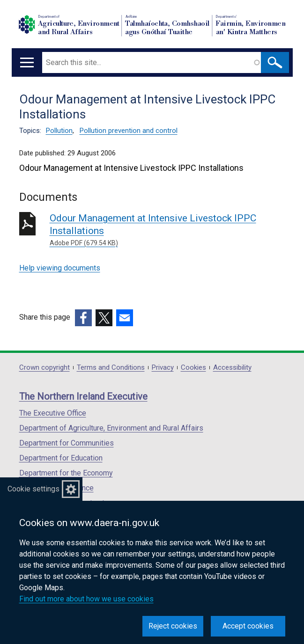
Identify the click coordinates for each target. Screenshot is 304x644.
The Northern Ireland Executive (83, 396)
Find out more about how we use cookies (86, 599)
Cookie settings (33, 489)
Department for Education (61, 458)
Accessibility (232, 368)
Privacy (163, 368)
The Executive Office (53, 413)
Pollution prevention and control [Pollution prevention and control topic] (129, 131)
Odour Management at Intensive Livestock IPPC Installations (167, 230)
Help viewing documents (60, 268)
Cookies (193, 368)
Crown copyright (44, 368)
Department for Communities (67, 443)
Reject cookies (173, 626)
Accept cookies (248, 626)
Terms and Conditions (111, 368)
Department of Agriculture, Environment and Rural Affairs (111, 428)
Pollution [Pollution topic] (59, 131)
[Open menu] (27, 62)
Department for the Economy (66, 473)
